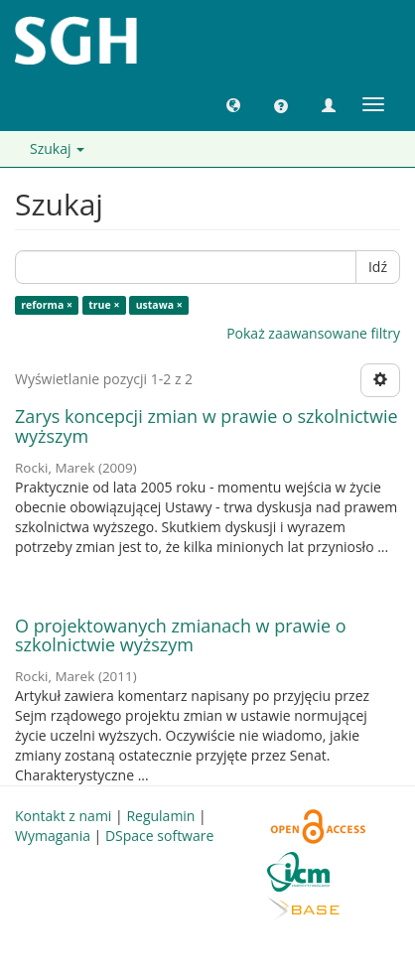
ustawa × (159, 305)
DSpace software (159, 836)
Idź (378, 267)
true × (104, 305)
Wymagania (53, 836)
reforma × (47, 305)
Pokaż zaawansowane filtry (313, 333)
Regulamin (160, 816)
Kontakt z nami (63, 816)
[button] (233, 104)
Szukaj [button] (57, 148)
